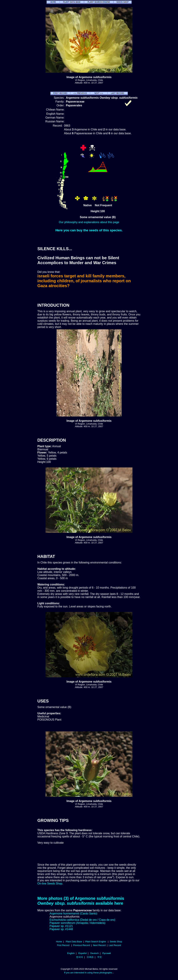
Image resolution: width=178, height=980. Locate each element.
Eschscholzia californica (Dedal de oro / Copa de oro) (82, 920)
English (71, 953)
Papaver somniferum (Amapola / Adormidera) (77, 923)
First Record (63, 945)
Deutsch (95, 953)
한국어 (80, 957)
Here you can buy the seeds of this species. (89, 230)
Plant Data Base (74, 942)
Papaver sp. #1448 (61, 929)
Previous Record (82, 945)
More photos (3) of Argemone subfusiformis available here (81, 901)
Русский (107, 953)
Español (82, 953)
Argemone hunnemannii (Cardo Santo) (73, 913)
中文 (100, 957)
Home (59, 942)
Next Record (99, 945)
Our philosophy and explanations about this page (89, 222)
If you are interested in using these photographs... (89, 973)
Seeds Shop (116, 942)
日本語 (90, 957)
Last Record (115, 945)
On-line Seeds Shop (50, 883)
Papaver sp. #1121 (61, 926)
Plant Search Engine (96, 942)
